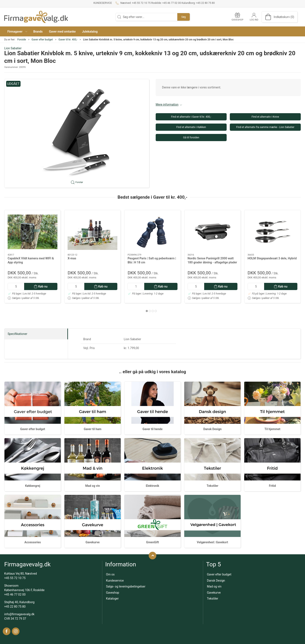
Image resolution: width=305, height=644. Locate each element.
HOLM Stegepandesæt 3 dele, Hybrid (272, 258)
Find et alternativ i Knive (265, 117)
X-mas (72, 258)
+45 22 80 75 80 (15, 607)
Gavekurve (93, 542)
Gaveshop (112, 593)
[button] (17, 31)
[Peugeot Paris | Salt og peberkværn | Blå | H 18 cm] (152, 232)
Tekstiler (212, 486)
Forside (22, 40)
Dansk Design (212, 429)
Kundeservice (103, 3)
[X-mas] (92, 232)
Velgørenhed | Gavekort (212, 542)
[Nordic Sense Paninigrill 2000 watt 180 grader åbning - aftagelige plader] (213, 232)
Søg (184, 17)
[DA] (36, 17)
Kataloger (112, 599)
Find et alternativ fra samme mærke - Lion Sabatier (265, 127)
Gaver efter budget (42, 40)
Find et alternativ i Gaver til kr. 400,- (191, 117)
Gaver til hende (152, 429)
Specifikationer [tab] (17, 334)
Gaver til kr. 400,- (68, 40)
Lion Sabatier (13, 48)
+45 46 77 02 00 (15, 594)
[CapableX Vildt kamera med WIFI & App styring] (33, 232)
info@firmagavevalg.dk (19, 614)
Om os (110, 574)
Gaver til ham (92, 429)
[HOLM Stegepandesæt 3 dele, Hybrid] (272, 232)
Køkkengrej (33, 486)
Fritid (272, 486)
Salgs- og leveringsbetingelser (126, 586)
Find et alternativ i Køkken (191, 127)
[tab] (147, 311)
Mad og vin (92, 486)
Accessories (33, 542)
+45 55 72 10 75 (15, 578)
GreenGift (153, 542)
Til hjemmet (272, 429)
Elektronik (152, 486)
